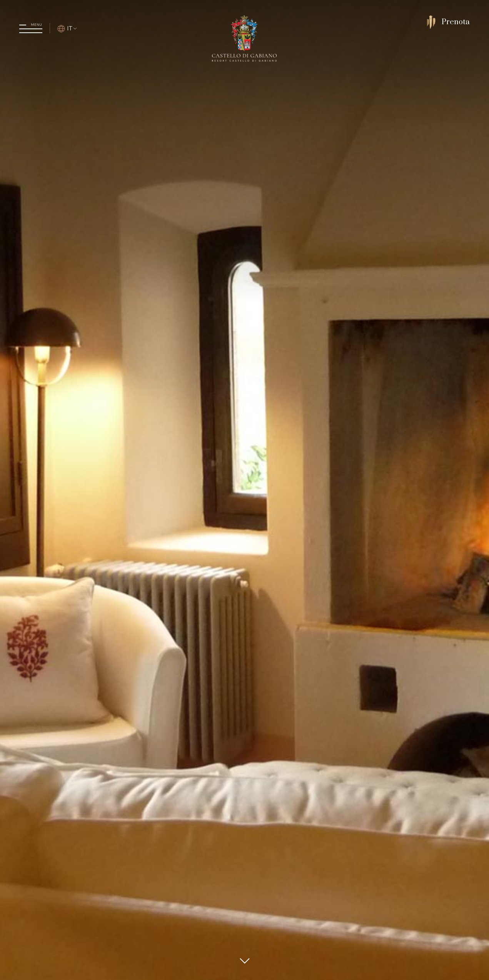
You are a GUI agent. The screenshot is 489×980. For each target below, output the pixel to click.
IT (68, 28)
